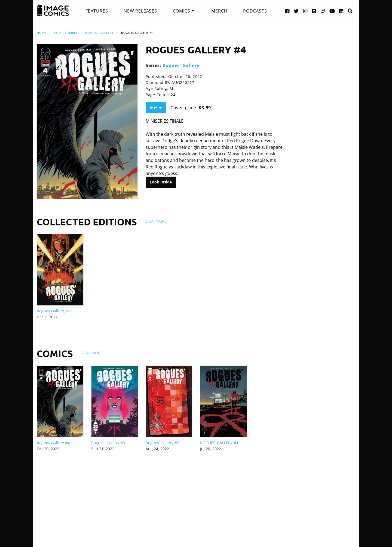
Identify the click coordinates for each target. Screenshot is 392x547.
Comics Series (66, 33)
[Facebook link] (287, 11)
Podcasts (255, 11)
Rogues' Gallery (99, 33)
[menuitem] (97, 11)
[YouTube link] (332, 11)
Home (42, 33)
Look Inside (161, 182)
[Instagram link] (305, 11)
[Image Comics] (53, 10)
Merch (219, 11)
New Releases (140, 11)
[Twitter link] (296, 11)
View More (156, 221)
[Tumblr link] (314, 11)
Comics (182, 11)
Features (97, 11)
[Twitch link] (323, 11)
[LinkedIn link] (341, 11)
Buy (156, 108)
